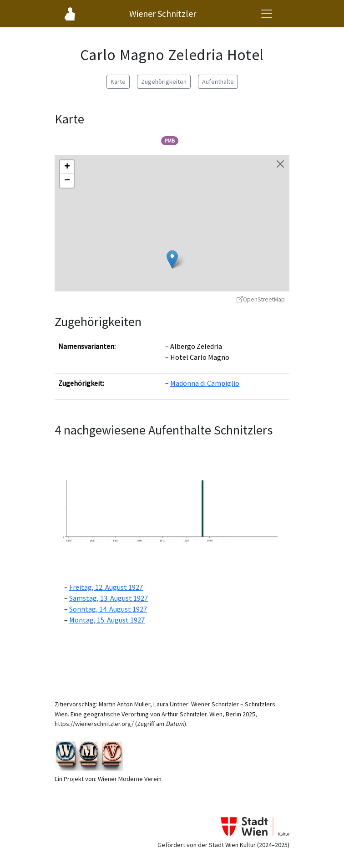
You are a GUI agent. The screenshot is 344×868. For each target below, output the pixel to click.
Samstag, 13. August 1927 (109, 598)
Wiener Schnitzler (163, 13)
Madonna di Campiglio (205, 383)
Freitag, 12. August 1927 (106, 587)
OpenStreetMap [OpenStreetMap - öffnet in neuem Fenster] (261, 299)
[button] (172, 259)
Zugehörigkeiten (164, 82)
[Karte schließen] (280, 164)
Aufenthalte (218, 82)
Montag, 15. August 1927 (107, 620)
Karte (118, 82)
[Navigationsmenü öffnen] (267, 14)
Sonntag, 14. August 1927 (108, 609)
